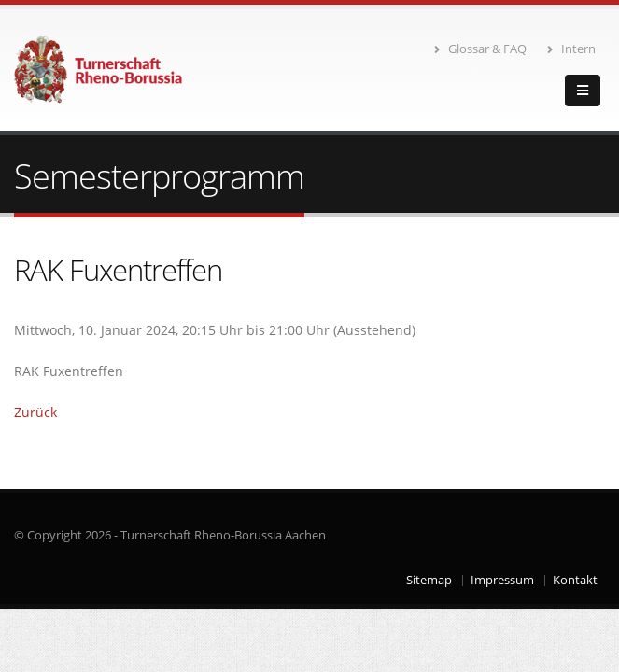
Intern (571, 49)
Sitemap (429, 580)
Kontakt (575, 580)
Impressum (502, 580)
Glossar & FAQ (480, 49)
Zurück (35, 412)
